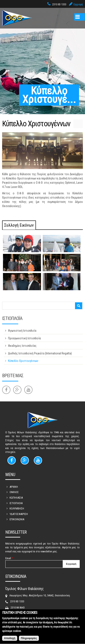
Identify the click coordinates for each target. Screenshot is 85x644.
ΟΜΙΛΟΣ (14, 492)
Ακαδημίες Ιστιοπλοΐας (22, 346)
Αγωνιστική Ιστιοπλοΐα (22, 331)
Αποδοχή (10, 640)
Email (9, 558)
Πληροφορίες (29, 640)
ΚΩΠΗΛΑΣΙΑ (16, 498)
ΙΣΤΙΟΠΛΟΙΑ (16, 503)
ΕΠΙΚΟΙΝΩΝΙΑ (17, 519)
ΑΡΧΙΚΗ (14, 487)
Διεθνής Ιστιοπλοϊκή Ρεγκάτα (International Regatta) (40, 353)
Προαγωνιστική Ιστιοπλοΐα (24, 338)
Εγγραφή (78, 4)
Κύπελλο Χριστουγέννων (23, 361)
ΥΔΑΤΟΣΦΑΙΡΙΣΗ (19, 514)
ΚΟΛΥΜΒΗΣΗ (17, 508)
